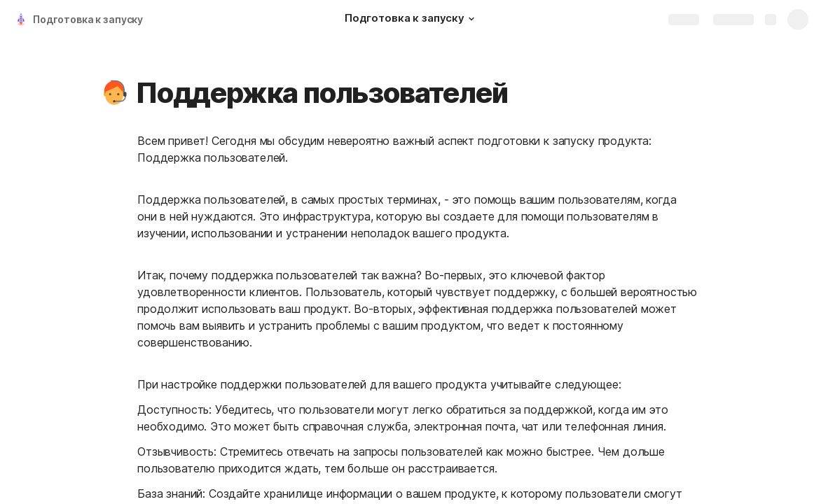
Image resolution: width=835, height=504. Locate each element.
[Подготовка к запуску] (412, 20)
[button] (471, 19)
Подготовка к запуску (88, 19)
